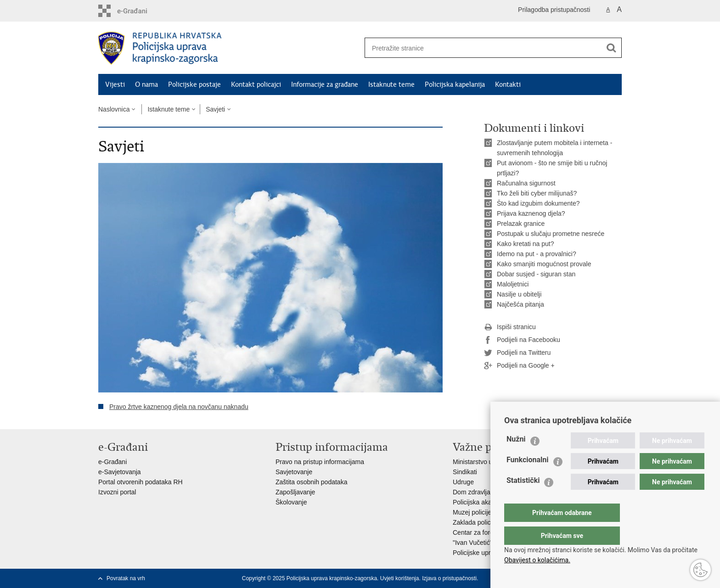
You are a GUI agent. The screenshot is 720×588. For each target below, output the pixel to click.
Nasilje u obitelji (519, 294)
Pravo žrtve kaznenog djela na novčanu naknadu (179, 407)
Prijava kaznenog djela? (531, 213)
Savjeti (215, 109)
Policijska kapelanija (455, 84)
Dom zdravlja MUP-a (482, 492)
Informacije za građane (325, 84)
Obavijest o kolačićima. (537, 560)
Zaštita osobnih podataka (311, 482)
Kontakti (508, 84)
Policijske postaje (194, 84)
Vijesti (115, 84)
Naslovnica (114, 109)
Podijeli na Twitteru (517, 353)
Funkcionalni (528, 478)
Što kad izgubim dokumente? (538, 203)
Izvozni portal (117, 492)
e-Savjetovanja (120, 472)
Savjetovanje (294, 472)
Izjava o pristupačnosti (449, 578)
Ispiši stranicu (510, 327)
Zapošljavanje (295, 492)
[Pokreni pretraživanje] (611, 48)
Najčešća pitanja (520, 304)
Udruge (463, 482)
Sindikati (465, 472)
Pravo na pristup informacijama (320, 462)
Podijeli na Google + (519, 366)
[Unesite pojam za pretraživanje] (480, 48)
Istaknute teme (391, 84)
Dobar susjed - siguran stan (536, 274)
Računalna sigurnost (526, 183)
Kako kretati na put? (526, 244)
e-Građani (112, 462)
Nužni (516, 457)
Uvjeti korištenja (400, 578)
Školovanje (291, 502)
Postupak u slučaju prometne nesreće (551, 234)
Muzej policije (472, 512)
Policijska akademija (482, 502)
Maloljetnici (513, 284)
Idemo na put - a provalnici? (537, 254)
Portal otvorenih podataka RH (141, 482)
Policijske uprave (477, 553)
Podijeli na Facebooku (522, 340)
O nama (146, 84)
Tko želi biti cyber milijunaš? (537, 193)
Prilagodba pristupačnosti (554, 10)
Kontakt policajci (256, 84)
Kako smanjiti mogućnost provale (544, 264)
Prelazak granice (521, 224)
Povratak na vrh (126, 578)
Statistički (523, 499)
